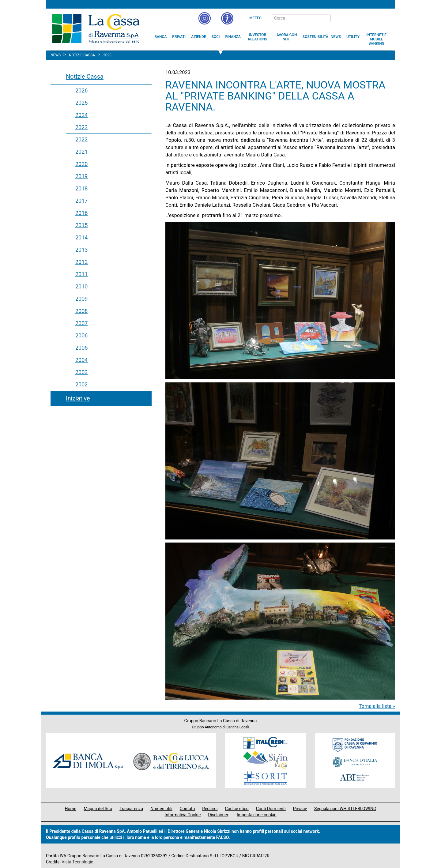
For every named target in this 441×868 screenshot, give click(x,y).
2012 (81, 262)
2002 (81, 384)
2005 (81, 348)
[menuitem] (161, 37)
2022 (81, 139)
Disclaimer (218, 815)
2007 (81, 323)
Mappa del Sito (98, 809)
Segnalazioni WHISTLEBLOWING (345, 809)
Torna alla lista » (377, 706)
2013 (81, 250)
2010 (81, 286)
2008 (81, 311)
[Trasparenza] (369, 18)
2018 (81, 188)
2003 (81, 372)
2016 (81, 213)
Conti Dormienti (271, 809)
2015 (81, 225)
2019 (81, 176)
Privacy (300, 809)
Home (71, 809)
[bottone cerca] (339, 18)
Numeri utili (161, 809)
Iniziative (78, 398)
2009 (81, 299)
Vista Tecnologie (77, 862)
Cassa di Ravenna (96, 28)
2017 (81, 201)
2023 (81, 127)
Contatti (187, 809)
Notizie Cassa (85, 77)
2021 (81, 152)
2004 (81, 360)
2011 (81, 274)
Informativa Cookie (183, 815)
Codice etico (237, 809)
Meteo (255, 18)
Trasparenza (131, 809)
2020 (81, 164)
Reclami (210, 809)
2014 (81, 237)
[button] (227, 18)
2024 (81, 115)
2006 (81, 335)
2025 (81, 103)
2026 (81, 90)
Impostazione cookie (257, 815)
